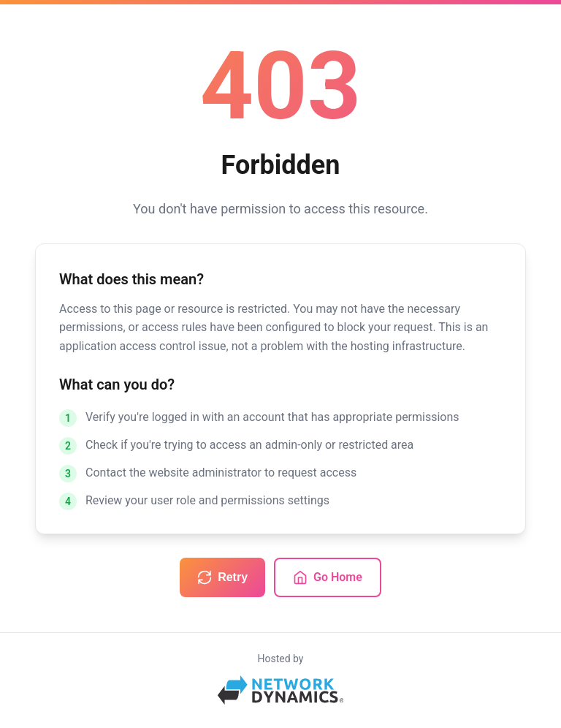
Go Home (328, 577)
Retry (222, 577)
